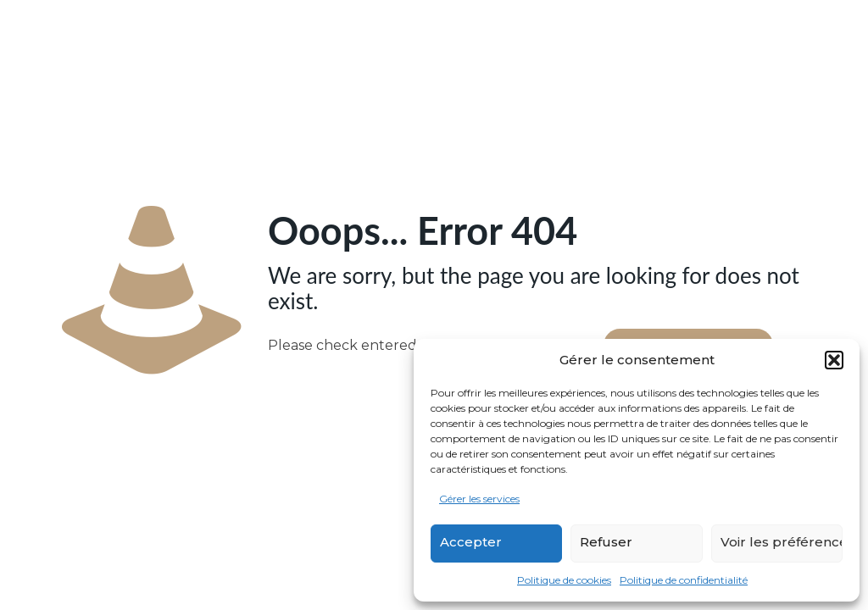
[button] (834, 360)
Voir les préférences (782, 542)
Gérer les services (479, 499)
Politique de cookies (564, 580)
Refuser (606, 542)
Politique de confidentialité (684, 580)
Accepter (471, 542)
